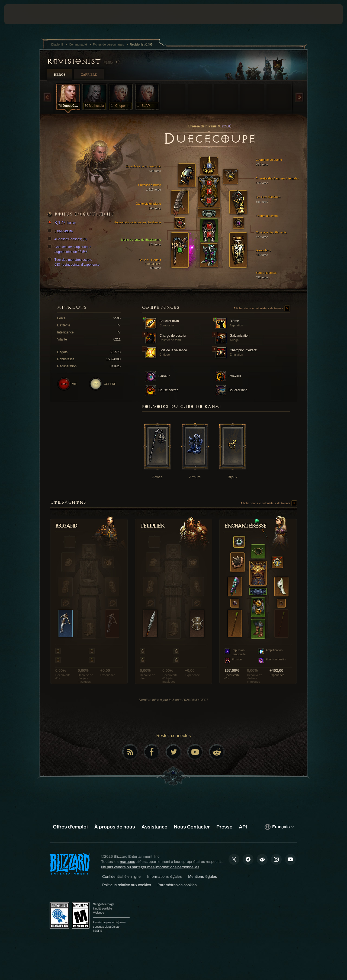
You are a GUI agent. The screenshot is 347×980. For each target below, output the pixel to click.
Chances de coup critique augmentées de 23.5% (70, 249)
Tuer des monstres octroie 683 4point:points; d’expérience (74, 262)
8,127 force (63, 223)
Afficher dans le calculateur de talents (262, 309)
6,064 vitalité (61, 231)
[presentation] (21, 14)
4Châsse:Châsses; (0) (68, 239)
